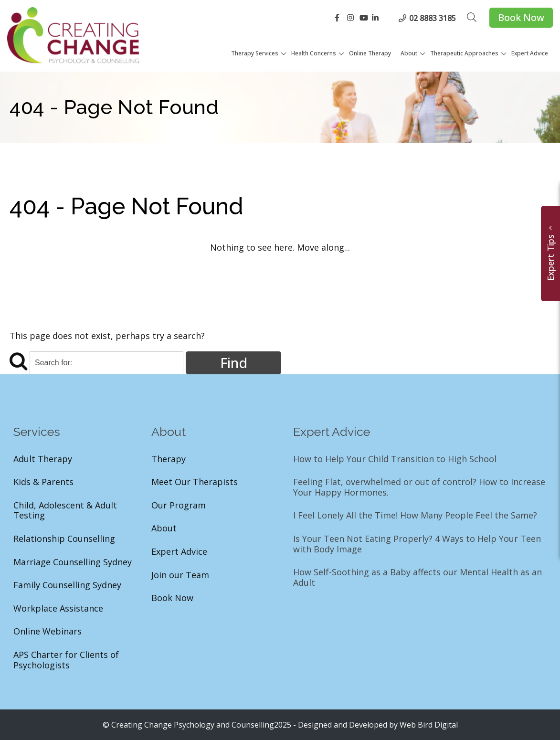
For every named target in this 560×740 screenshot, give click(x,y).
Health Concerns (314, 53)
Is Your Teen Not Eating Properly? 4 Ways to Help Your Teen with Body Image (417, 544)
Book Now (521, 17)
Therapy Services (255, 53)
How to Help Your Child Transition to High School (395, 459)
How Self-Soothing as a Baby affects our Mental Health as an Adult (417, 577)
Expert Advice (530, 53)
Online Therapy (370, 53)
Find (234, 363)
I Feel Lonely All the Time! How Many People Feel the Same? (415, 516)
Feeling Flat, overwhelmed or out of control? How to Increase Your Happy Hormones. (419, 487)
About (409, 53)
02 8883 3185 (433, 18)
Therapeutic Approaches (464, 53)
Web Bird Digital (429, 725)
